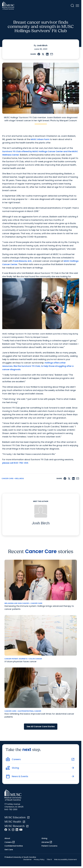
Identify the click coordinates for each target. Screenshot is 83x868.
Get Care (9, 850)
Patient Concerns (49, 846)
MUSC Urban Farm (40, 139)
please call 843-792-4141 (15, 463)
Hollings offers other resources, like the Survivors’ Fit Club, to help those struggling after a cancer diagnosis (38, 366)
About (7, 838)
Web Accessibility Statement (65, 859)
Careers (10, 842)
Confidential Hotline (14, 846)
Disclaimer (27, 859)
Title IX (49, 859)
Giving (44, 838)
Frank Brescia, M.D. (22, 261)
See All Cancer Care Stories (41, 726)
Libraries (47, 842)
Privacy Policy (39, 859)
